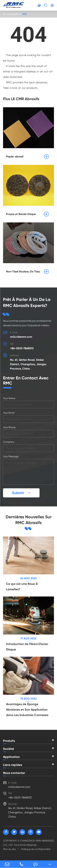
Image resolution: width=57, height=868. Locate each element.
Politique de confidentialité (36, 849)
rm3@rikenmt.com (21, 337)
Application (11, 757)
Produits (9, 741)
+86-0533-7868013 (22, 348)
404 (24, 14)
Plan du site (9, 849)
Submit (21, 493)
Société (9, 749)
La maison (13, 14)
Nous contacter (14, 773)
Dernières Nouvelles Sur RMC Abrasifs (29, 520)
